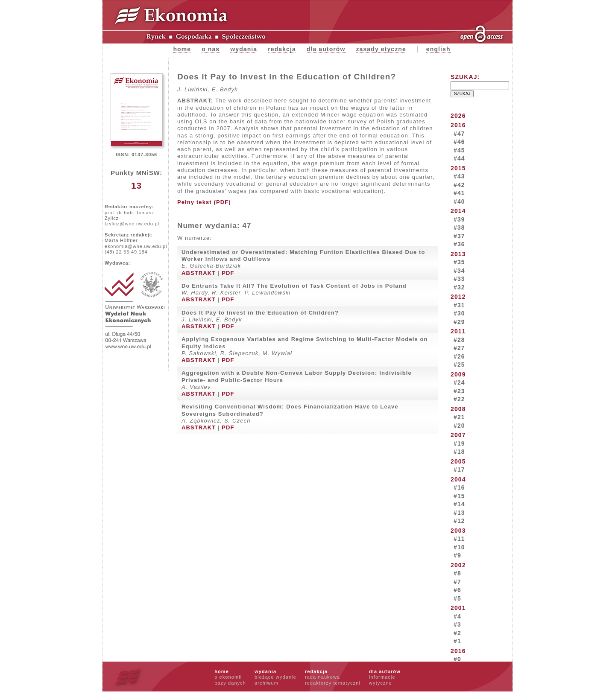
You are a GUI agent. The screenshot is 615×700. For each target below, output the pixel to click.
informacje (382, 677)
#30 (459, 313)
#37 (459, 236)
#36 (459, 244)
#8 (457, 573)
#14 (459, 504)
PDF (228, 273)
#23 (459, 391)
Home (182, 49)
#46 (459, 142)
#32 (459, 287)
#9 (457, 555)
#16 (459, 487)
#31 (459, 305)
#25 (459, 365)
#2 (457, 633)
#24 (459, 382)
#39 (459, 219)
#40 (459, 201)
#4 (457, 616)
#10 (459, 547)
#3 (457, 624)
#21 (459, 417)
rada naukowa (322, 677)
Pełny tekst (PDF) (204, 202)
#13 (459, 513)
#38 (459, 227)
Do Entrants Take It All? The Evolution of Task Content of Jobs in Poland (294, 286)
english (438, 49)
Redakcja (282, 49)
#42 (459, 185)
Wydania (244, 49)
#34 (459, 271)
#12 (459, 521)
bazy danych (230, 683)
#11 (459, 539)
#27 (459, 348)
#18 (459, 452)
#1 (457, 641)
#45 (459, 150)
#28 (459, 340)
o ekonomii (228, 677)
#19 (459, 443)
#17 (459, 470)
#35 (459, 262)
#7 (457, 582)
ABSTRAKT (199, 273)
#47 (459, 134)
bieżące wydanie (275, 677)
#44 (459, 158)
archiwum (266, 683)
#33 (459, 279)
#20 (459, 426)
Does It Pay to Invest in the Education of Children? (260, 313)
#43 (459, 176)
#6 (457, 590)
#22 (459, 399)
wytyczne (381, 683)
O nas (211, 49)
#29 (459, 322)
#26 (459, 356)
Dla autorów (326, 49)
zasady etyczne (381, 49)
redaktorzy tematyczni (333, 683)
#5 (457, 598)
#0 (457, 659)
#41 (459, 193)
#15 (459, 496)
